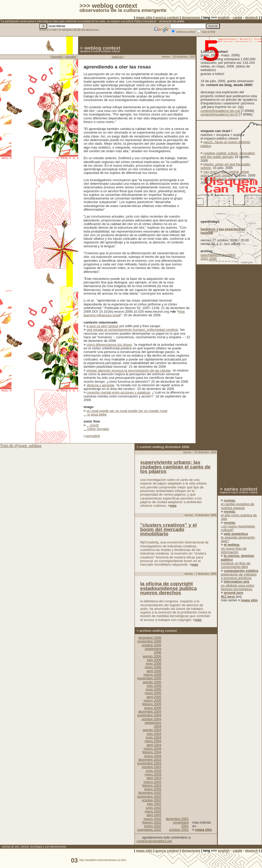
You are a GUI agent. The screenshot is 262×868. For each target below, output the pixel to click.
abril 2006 (154, 671)
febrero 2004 (152, 752)
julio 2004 (154, 734)
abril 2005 (154, 697)
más (173, 506)
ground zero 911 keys (232, 594)
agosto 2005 (152, 682)
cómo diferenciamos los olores (109, 345)
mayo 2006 (153, 667)
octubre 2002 (152, 800)
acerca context (167, 17)
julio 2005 (154, 686)
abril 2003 (154, 778)
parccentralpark (215, 179)
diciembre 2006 (150, 638)
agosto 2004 (152, 730)
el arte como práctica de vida (239, 515)
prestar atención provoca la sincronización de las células (128, 370)
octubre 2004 (152, 719)
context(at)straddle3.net (154, 841)
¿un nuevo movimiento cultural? (238, 526)
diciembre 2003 (150, 760)
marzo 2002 (152, 819)
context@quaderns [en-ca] (220, 111)
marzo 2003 (152, 782)
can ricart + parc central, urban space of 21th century (225, 174)
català (237, 17)
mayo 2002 (153, 811)
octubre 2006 (152, 645)
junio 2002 (154, 808)
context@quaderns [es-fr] (219, 114)
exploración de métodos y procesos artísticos (239, 574)
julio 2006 (154, 660)
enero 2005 (153, 708)
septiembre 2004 (153, 724)
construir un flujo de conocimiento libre (237, 561)
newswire (71, 57)
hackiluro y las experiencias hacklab (223, 231)
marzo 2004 (152, 748)
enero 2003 (153, 789)
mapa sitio (144, 17)
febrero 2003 (152, 785)
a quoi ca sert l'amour (102, 326)
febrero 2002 (152, 822)
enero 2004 (153, 756)
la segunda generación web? (238, 537)
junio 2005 (154, 689)
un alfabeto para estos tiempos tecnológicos (238, 585)
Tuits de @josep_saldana (21, 446)
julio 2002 (154, 804)
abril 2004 (154, 745)
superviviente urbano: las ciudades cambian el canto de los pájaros (175, 467)
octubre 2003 (152, 767)
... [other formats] (96, 429)
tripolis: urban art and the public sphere (225, 166)
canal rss (117, 57)
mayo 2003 (153, 774)
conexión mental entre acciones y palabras (118, 392)
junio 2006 (154, 663)
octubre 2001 (179, 830)
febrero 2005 (152, 704)
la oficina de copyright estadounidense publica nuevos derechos (169, 588)
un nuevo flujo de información (234, 548)
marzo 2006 (152, 675)
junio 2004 (154, 737)
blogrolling (57, 57)
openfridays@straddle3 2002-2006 (218, 257)
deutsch (252, 17)
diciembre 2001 (177, 819)
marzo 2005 (152, 700)
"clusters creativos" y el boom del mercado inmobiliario (169, 529)
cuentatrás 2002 (149, 830)
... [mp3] (92, 425)
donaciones (191, 17)
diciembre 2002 (150, 793)
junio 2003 (154, 771)
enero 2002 (153, 826)
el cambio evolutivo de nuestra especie (238, 504)
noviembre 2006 (149, 641)
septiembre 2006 (153, 651)
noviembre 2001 (181, 824)
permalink (93, 436)
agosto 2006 (152, 656)
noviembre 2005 (149, 678)
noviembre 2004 (149, 715)
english (224, 17)
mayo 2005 (153, 693)
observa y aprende (100, 385)
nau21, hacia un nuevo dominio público (225, 144)
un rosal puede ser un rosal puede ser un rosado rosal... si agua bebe (125, 413)
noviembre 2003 (149, 763)
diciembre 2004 (150, 712)
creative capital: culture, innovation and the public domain (228, 155)
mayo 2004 (153, 741)
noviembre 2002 (149, 797)
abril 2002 (154, 815)
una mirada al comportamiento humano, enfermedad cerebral (132, 330)
